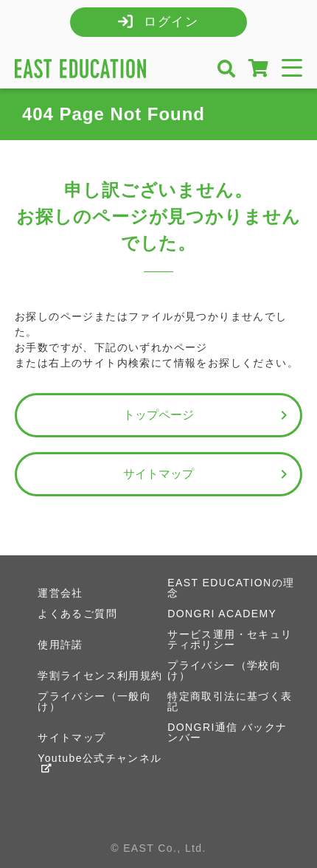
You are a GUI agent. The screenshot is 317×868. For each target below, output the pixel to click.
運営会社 (60, 593)
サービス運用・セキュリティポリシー (230, 639)
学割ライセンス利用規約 (100, 676)
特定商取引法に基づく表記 (230, 701)
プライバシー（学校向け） (224, 670)
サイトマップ (208, 474)
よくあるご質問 (77, 614)
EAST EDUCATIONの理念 (231, 588)
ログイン (171, 22)
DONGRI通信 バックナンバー (227, 732)
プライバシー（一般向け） (94, 701)
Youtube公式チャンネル (100, 763)
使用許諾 (60, 645)
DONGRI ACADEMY (222, 614)
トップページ (208, 415)
